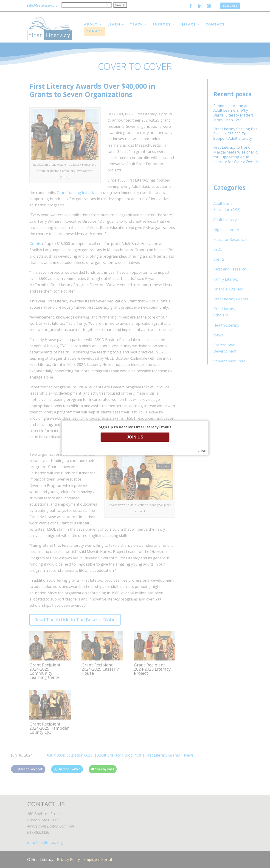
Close (202, 451)
